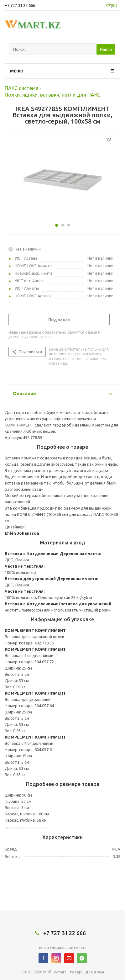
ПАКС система (22, 88)
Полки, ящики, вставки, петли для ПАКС (52, 95)
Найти (106, 49)
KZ (108, 6)
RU (115, 6)
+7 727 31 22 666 (20, 5)
